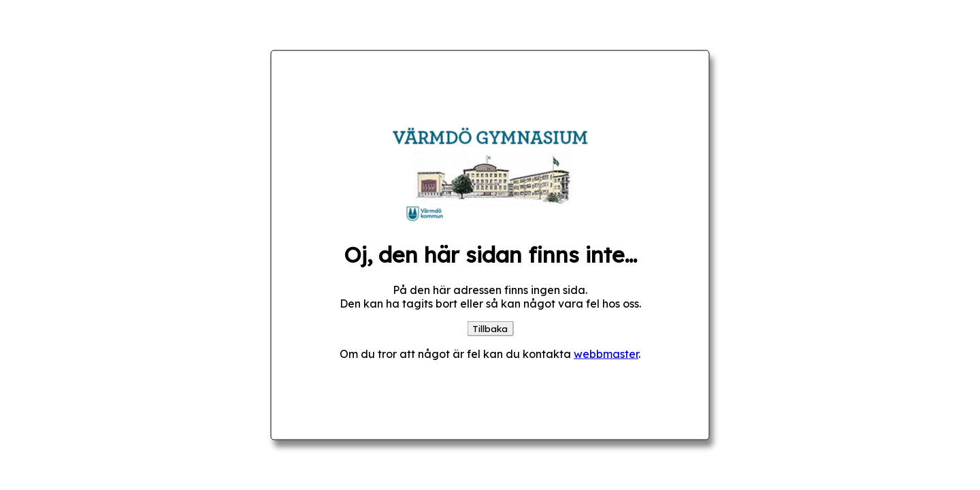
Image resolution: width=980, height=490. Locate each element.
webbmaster (606, 353)
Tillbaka (490, 328)
